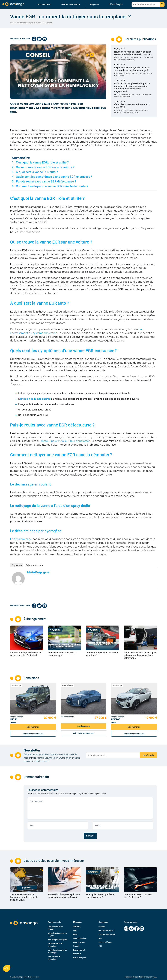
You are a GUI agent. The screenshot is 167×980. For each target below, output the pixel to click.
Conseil (49, 23)
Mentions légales (105, 942)
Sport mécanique (80, 938)
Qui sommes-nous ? (106, 931)
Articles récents (34, 565)
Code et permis (79, 942)
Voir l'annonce (33, 727)
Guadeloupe (68, 685)
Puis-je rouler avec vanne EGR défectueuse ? (46, 182)
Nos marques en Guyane (58, 940)
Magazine (94, 4)
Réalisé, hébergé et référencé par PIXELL (141, 977)
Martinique (16, 685)
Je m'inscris (148, 755)
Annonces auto (44, 4)
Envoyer (90, 836)
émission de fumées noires (35, 399)
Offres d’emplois (80, 958)
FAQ (100, 938)
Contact (102, 927)
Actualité (77, 927)
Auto (75, 931)
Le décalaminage (21, 539)
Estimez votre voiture (70, 4)
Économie (77, 954)
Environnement (79, 950)
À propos (17, 565)
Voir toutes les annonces (33, 734)
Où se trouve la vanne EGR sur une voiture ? (45, 167)
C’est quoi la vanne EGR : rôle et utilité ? (42, 163)
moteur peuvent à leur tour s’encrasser (65, 441)
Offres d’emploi (116, 4)
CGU (100, 946)
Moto (75, 935)
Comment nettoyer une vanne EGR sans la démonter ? (52, 186)
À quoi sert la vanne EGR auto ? (37, 172)
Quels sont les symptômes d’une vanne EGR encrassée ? (54, 177)
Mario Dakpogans (38, 572)
